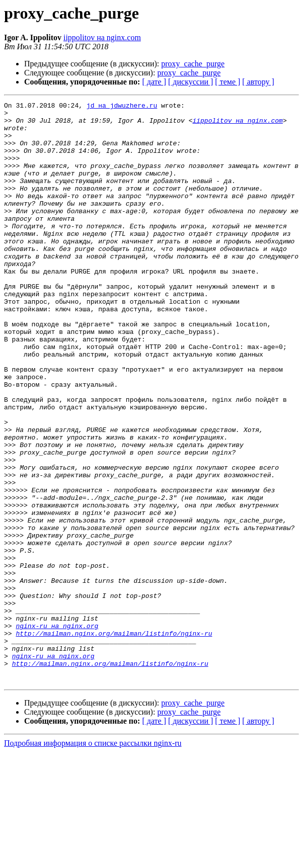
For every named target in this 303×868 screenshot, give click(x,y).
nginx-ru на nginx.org (57, 731)
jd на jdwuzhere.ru (122, 107)
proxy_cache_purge (193, 64)
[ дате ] (154, 82)
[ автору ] (258, 82)
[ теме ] (228, 82)
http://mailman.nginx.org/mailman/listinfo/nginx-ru (114, 740)
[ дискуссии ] (191, 82)
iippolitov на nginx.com (102, 37)
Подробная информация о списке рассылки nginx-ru (93, 859)
